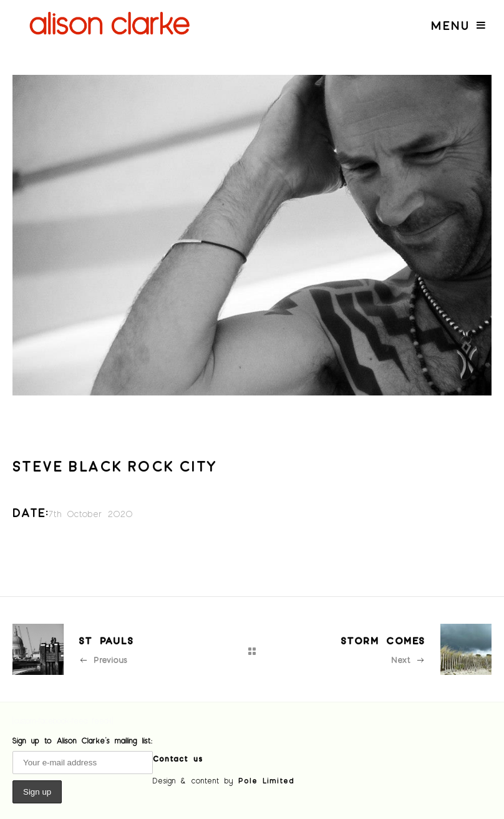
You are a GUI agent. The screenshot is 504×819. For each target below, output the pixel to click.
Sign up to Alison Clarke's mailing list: (83, 740)
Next (408, 660)
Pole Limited (266, 780)
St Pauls (106, 640)
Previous (103, 660)
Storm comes (383, 640)
